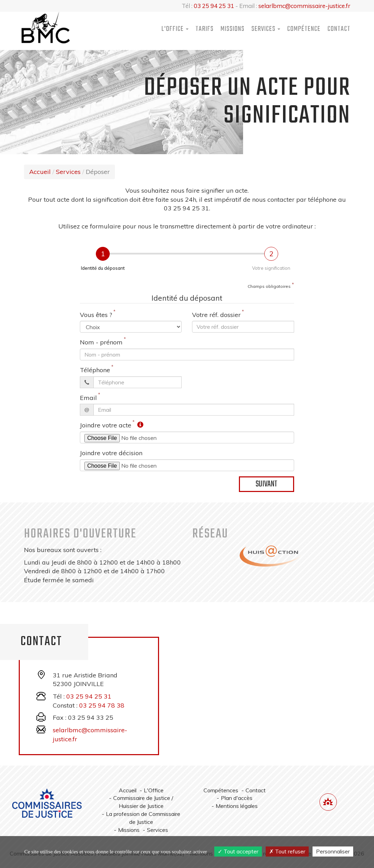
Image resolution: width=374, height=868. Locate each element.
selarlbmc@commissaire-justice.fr (304, 6)
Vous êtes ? (96, 315)
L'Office (154, 790)
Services (68, 172)
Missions (232, 29)
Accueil (40, 172)
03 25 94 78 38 (102, 705)
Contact (339, 29)
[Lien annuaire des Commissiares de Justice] (328, 802)
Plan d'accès (237, 798)
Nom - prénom (101, 342)
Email (88, 398)
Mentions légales (237, 806)
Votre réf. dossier (216, 315)
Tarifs (205, 29)
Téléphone (95, 370)
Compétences (221, 790)
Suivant (267, 484)
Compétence (304, 29)
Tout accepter (238, 851)
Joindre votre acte (106, 425)
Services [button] (266, 29)
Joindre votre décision (111, 453)
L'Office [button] (175, 29)
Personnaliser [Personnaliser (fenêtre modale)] (333, 851)
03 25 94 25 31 (214, 6)
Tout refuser (287, 851)
